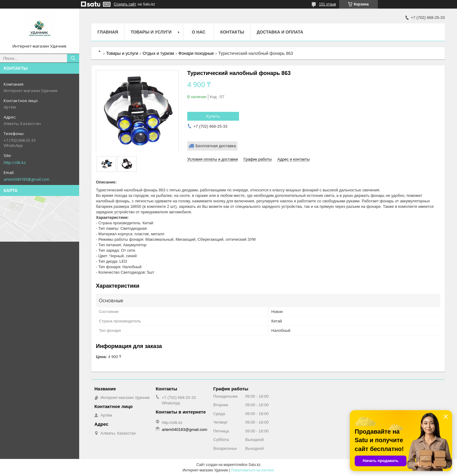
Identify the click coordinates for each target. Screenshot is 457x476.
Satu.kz (255, 465)
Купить (213, 116)
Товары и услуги (151, 32)
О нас (199, 32)
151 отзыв (328, 4)
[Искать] (73, 58)
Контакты (232, 32)
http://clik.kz (15, 162)
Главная (108, 32)
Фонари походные (196, 53)
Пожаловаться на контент (253, 470)
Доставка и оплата (280, 32)
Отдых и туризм (158, 53)
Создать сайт (125, 4)
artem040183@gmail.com (26, 179)
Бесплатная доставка (216, 146)
